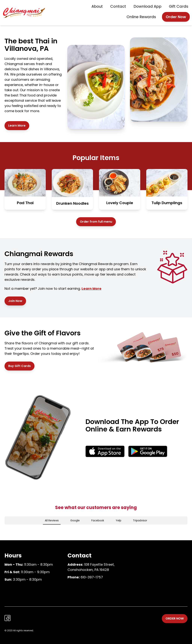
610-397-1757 (92, 577)
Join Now (15, 301)
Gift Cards (179, 6)
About (97, 6)
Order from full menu (96, 222)
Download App (147, 6)
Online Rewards (141, 17)
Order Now (176, 17)
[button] (4, 528)
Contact (118, 6)
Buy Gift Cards (19, 366)
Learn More (17, 126)
